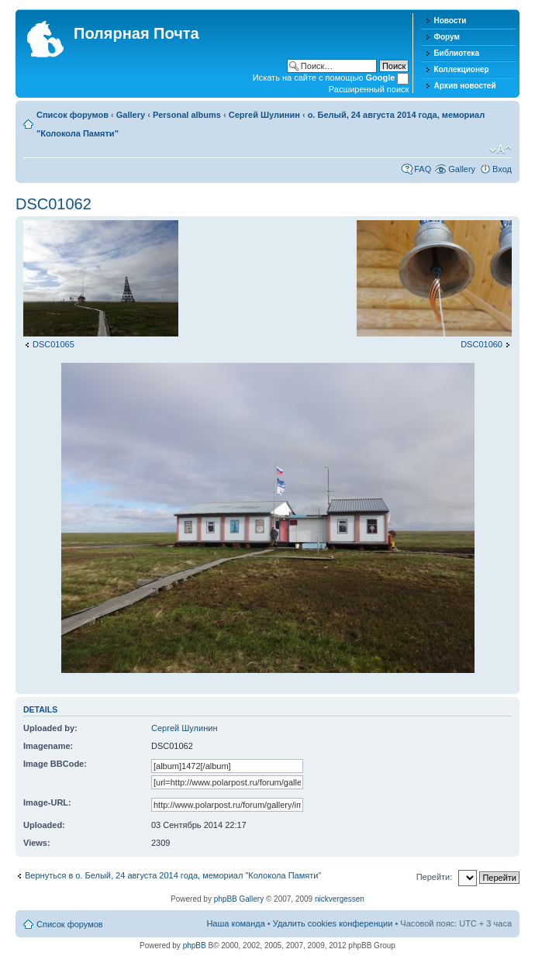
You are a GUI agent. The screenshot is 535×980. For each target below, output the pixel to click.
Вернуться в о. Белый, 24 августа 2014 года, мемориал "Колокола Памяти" (173, 875)
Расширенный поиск (369, 89)
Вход (502, 169)
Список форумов (72, 115)
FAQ (423, 169)
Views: (37, 843)
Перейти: (435, 877)
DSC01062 (53, 204)
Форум (446, 37)
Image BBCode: (55, 764)
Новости (450, 21)
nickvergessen (340, 899)
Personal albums (187, 115)
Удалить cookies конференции (333, 923)
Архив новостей (464, 86)
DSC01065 (53, 344)
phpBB (195, 945)
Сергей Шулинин (264, 115)
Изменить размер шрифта (500, 150)
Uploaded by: (50, 728)
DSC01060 (481, 344)
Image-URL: (47, 802)
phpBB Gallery (239, 899)
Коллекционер (461, 69)
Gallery (131, 115)
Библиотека (456, 53)
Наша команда (235, 923)
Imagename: (48, 746)
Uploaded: (44, 825)
